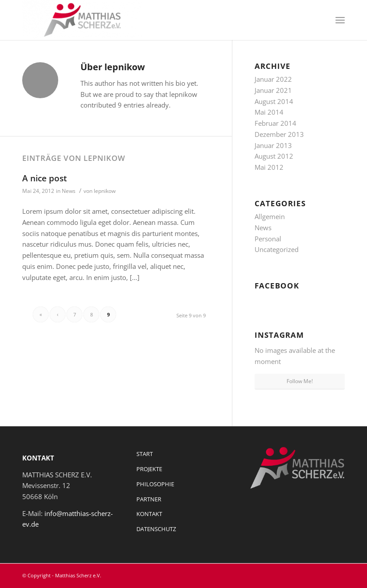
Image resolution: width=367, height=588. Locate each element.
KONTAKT (149, 514)
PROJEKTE (149, 469)
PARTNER (149, 499)
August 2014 (274, 101)
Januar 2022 (273, 79)
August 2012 (274, 156)
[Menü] (340, 20)
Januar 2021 (273, 90)
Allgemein (270, 216)
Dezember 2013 (279, 134)
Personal (268, 239)
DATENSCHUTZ (156, 529)
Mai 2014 (269, 112)
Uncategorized (277, 249)
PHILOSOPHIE (155, 484)
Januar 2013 (273, 145)
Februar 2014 (275, 123)
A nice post (45, 178)
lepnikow (105, 191)
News (69, 191)
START (145, 454)
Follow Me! (300, 381)
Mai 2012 (269, 167)
